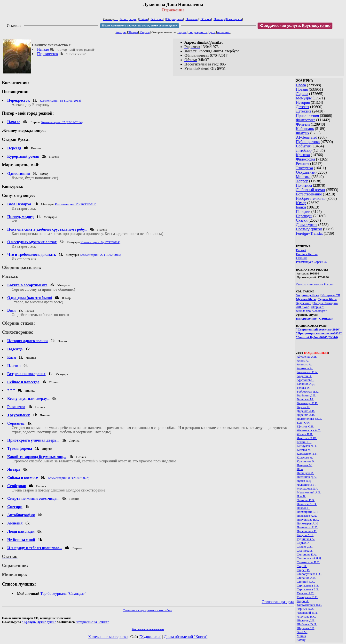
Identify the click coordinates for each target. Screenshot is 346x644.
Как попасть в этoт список (148, 629)
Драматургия (307, 225)
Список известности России (315, 284)
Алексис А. (304, 364)
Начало (43, 49)
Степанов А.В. (307, 578)
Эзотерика (304, 168)
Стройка (301, 258)
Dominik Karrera (307, 254)
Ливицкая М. (306, 473)
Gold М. (302, 632)
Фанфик (303, 133)
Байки (301, 207)
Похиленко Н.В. (307, 527)
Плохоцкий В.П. (308, 512)
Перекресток (48, 54)
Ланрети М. (305, 465)
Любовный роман (310, 190)
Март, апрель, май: (21, 165)
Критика (303, 155)
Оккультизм (306, 172)
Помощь (219, 19)
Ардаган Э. (304, 376)
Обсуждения (174, 19)
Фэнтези (303, 124)
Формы (145, 32)
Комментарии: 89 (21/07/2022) (68, 478)
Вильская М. (305, 399)
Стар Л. (302, 566)
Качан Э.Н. (304, 442)
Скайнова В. (305, 551)
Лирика (302, 94)
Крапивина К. (306, 461)
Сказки (302, 220)
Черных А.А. (305, 609)
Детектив (303, 111)
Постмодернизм (309, 229)
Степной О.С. (306, 582)
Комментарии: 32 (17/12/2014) (62, 122)
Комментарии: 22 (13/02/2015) (100, 255)
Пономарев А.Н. (308, 523)
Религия (303, 164)
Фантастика (306, 120)
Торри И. (303, 601)
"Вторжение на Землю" (92, 622)
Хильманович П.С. (309, 605)
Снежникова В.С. (308, 562)
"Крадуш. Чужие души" (39, 622)
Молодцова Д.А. (308, 488)
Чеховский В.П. (307, 613)
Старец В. (303, 570)
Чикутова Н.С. (307, 616)
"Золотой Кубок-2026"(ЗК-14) (317, 337)
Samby (301, 640)
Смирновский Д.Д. (309, 558)
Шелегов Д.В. (306, 620)
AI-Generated (307, 137)
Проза (301, 85)
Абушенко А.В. (307, 357)
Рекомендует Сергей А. (311, 262)
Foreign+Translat (309, 233)
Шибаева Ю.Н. (307, 624)
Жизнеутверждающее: (24, 130)
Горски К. (303, 407)
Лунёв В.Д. (304, 481)
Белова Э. (303, 388)
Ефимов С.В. (305, 426)
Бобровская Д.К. (308, 391)
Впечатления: (16, 83)
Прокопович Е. (307, 531)
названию (224, 32)
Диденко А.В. (306, 411)
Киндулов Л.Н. (307, 446)
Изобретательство (311, 198)
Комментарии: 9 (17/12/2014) (100, 242)
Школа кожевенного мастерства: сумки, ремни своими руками (139, 26)
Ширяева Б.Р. (306, 628)
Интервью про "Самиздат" (315, 318)
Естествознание (309, 194)
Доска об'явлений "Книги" (186, 637)
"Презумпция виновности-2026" (319, 333)
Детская (303, 107)
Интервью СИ (331, 295)
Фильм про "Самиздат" (311, 311)
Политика (304, 185)
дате (212, 32)
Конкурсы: (13, 186)
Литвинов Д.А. (307, 477)
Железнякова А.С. (309, 430)
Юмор (301, 203)
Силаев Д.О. (305, 547)
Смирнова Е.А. (307, 554)
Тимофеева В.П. (308, 597)
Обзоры (206, 19)
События (303, 146)
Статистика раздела (278, 602)
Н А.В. (301, 496)
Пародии (303, 212)
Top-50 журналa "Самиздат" (63, 593)
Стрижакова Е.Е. (308, 585)
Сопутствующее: (18, 195)
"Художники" (150, 637)
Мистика (303, 177)
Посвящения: (15, 92)
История (303, 102)
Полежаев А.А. (307, 516)
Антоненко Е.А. (307, 372)
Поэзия (302, 89)
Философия (305, 159)
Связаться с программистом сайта (148, 610)
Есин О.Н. (304, 423)
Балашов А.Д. (306, 384)
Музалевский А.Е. (309, 492)
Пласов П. (304, 508)
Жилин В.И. (305, 434)
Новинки (192, 19)
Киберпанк (305, 129)
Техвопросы (234, 19)
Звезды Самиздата (325, 303)
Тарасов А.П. (306, 593)
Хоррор (302, 181)
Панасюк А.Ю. (307, 504)
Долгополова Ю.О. (309, 419)
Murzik (301, 636)
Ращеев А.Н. (305, 535)
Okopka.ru (318, 307)
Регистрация (128, 19)
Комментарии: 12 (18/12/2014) (76, 204)
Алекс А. (303, 360)
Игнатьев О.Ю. (307, 438)
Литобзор (304, 150)
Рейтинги (157, 19)
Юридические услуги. (295, 26)
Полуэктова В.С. (308, 519)
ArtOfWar (302, 307)
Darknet (301, 250)
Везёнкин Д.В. (307, 395)
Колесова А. (305, 457)
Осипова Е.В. (306, 500)
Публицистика (308, 142)
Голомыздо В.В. (307, 403)
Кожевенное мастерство (108, 637)
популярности (198, 32)
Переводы (304, 216)
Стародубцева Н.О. (310, 574)
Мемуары (304, 98)
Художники (303, 303)
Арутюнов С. (306, 380)
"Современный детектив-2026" (318, 329)
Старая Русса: (16, 139)
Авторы (121, 32)
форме (182, 32)
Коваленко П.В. (307, 454)
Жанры (133, 32)
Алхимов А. (305, 368)
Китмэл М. (304, 450)
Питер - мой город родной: (28, 113)
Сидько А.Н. (305, 543)
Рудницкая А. (306, 539)
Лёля (300, 469)
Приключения (307, 116)
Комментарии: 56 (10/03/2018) (60, 101)
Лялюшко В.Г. (306, 485)
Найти (144, 19)
